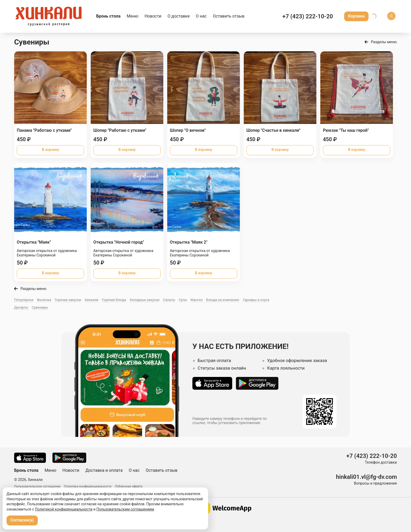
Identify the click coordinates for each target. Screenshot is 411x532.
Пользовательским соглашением (125, 509)
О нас (201, 16)
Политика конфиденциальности (88, 486)
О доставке (179, 16)
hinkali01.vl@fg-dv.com (366, 477)
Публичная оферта (129, 486)
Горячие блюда (114, 300)
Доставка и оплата (104, 470)
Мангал (197, 300)
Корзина (356, 16)
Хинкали (91, 300)
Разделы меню (384, 42)
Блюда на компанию (223, 300)
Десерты (21, 307)
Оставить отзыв (229, 16)
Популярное (24, 300)
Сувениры (40, 307)
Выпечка (44, 300)
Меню (133, 16)
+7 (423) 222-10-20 (308, 16)
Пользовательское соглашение (37, 486)
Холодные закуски (145, 300)
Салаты (169, 300)
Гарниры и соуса (256, 300)
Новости (153, 16)
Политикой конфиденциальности (64, 509)
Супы (183, 300)
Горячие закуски (68, 300)
